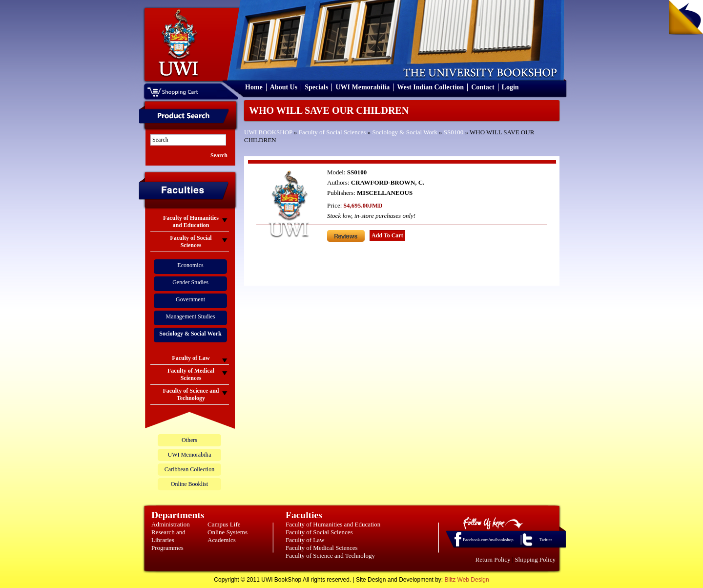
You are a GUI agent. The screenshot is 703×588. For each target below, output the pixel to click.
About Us (284, 87)
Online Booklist (189, 484)
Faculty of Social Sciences (332, 132)
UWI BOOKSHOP (268, 132)
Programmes (167, 548)
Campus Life (224, 524)
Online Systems (227, 532)
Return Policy (493, 559)
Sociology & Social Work (404, 132)
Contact (483, 87)
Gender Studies (190, 282)
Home (254, 87)
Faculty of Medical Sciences (322, 548)
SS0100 (454, 132)
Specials (316, 87)
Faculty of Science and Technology (330, 556)
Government (190, 299)
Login (510, 87)
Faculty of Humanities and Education (333, 524)
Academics (222, 540)
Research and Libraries (168, 536)
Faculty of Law (305, 540)
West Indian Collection (430, 87)
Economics (190, 265)
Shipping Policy (535, 559)
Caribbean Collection (189, 469)
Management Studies (191, 316)
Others (189, 440)
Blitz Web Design (467, 580)
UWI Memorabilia (362, 87)
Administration (171, 524)
